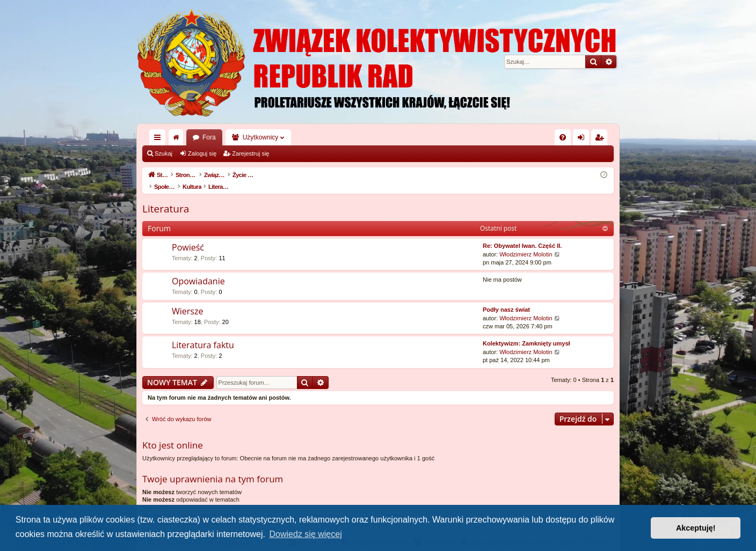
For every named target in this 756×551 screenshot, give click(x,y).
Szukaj (163, 153)
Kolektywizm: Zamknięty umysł (526, 332)
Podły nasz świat (506, 298)
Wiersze (187, 300)
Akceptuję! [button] (696, 528)
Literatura (166, 197)
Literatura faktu (203, 334)
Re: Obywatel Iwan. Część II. (522, 234)
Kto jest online (173, 434)
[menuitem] (563, 137)
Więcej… (159, 139)
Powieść (188, 236)
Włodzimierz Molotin (526, 243)
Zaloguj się (202, 153)
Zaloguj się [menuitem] (583, 139)
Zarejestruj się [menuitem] (601, 139)
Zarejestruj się (250, 153)
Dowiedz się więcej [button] (306, 534)
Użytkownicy (261, 137)
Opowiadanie (198, 270)
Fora (209, 137)
